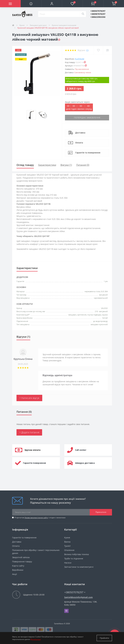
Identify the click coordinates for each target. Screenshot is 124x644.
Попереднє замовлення (87, 118)
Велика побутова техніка (77, 554)
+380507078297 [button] (75, 592)
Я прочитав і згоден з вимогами (40, 518)
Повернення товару (22, 562)
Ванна (67, 542)
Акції (15, 574)
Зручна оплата (32, 450)
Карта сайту (18, 566)
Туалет (67, 546)
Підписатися (101, 512)
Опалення (69, 550)
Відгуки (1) (66, 165)
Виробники (18, 570)
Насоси (68, 563)
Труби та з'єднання (74, 558)
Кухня (22, 25)
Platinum (80, 59)
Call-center (81, 450)
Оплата (79, 143)
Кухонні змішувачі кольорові (64, 25)
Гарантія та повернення (88, 153)
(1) (87, 50)
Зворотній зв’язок (21, 557)
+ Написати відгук (29, 398)
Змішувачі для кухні (38, 25)
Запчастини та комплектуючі (79, 567)
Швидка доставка (85, 463)
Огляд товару (25, 165)
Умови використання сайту (36, 518)
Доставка (80, 133)
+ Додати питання (29, 432)
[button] (52, 4)
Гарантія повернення (35, 463)
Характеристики (47, 165)
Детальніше (36, 639)
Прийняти (104, 638)
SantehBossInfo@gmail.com (78, 597)
